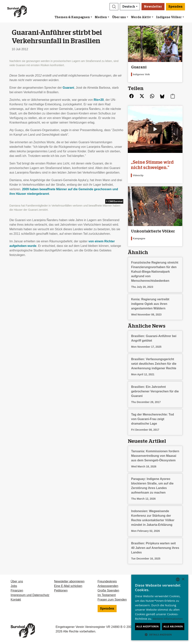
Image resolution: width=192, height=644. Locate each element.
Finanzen (17, 590)
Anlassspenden (108, 586)
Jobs (14, 586)
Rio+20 (99, 100)
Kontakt (16, 600)
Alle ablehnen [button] (173, 626)
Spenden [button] (175, 7)
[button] (114, 7)
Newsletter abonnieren (69, 581)
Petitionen (61, 590)
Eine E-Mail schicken (68, 586)
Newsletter (153, 7)
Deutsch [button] (129, 7)
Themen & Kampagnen (72, 17)
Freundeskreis (107, 581)
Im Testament (107, 595)
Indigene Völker (169, 17)
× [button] (183, 579)
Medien (101, 17)
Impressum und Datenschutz (30, 595)
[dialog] (160, 607)
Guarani (68, 88)
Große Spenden (108, 590)
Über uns (119, 17)
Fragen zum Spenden (112, 600)
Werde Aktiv (141, 17)
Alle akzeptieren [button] (148, 626)
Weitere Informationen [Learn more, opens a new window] (168, 619)
